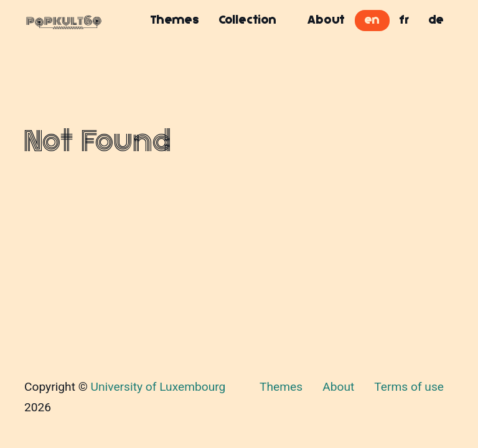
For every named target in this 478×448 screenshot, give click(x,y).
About (326, 20)
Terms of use (409, 387)
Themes (175, 20)
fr (404, 20)
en (372, 20)
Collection (248, 20)
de (436, 20)
